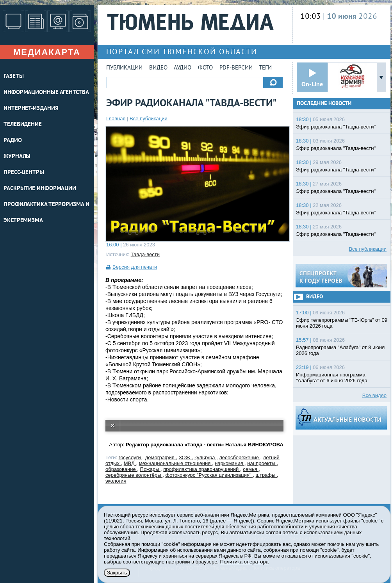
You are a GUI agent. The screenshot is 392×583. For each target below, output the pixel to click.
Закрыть (117, 573)
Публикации (124, 68)
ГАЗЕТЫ (13, 77)
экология (116, 481)
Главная (116, 119)
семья (251, 469)
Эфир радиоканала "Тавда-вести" (336, 127)
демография (161, 457)
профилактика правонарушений (202, 469)
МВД (130, 463)
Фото (205, 68)
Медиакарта (47, 52)
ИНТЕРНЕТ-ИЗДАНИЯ (31, 109)
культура (205, 457)
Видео (158, 68)
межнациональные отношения (176, 463)
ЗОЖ (185, 457)
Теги (265, 68)
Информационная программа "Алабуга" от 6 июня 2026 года (332, 378)
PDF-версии (236, 68)
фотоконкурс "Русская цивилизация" (209, 475)
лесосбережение (240, 457)
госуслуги (131, 457)
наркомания (230, 463)
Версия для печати (135, 267)
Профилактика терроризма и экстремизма (46, 213)
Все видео (374, 395)
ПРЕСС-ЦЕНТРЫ (24, 173)
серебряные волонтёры (134, 475)
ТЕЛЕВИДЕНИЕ (23, 125)
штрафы (266, 475)
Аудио (183, 68)
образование (121, 469)
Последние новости (324, 104)
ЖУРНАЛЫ (17, 157)
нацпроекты (262, 463)
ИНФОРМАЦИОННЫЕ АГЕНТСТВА (46, 93)
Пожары (151, 469)
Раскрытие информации (40, 189)
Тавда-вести (145, 254)
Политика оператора (244, 562)
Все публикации (149, 119)
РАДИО (13, 141)
